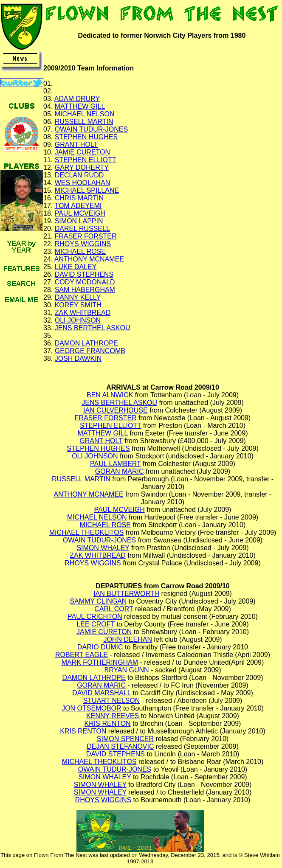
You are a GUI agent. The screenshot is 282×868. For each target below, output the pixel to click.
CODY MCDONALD (85, 282)
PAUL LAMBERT (115, 464)
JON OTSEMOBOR (91, 708)
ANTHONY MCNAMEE (89, 259)
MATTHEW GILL (80, 106)
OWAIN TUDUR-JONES (91, 129)
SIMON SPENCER (125, 739)
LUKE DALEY (76, 267)
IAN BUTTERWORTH (126, 594)
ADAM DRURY (77, 99)
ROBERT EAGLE (82, 655)
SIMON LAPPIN (79, 221)
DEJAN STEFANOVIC (120, 746)
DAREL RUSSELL (82, 229)
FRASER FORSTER (86, 236)
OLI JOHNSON (78, 320)
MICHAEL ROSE (80, 251)
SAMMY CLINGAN (98, 601)
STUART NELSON (112, 701)
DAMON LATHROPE (86, 343)
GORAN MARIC (120, 471)
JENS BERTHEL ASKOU (93, 328)
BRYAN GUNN (126, 670)
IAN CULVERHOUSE (116, 410)
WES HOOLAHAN (83, 183)
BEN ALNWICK (110, 395)
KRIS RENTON (108, 723)
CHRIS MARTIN (79, 198)
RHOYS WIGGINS (83, 244)
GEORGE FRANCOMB (90, 351)
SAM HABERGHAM (85, 290)
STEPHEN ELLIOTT (86, 160)
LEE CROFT (96, 624)
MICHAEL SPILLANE (87, 190)
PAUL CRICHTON (95, 617)
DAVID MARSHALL (102, 693)
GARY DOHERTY (82, 167)
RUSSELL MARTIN (84, 122)
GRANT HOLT (76, 145)
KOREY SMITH (78, 305)
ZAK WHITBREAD (83, 313)
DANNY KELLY (78, 297)
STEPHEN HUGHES (86, 137)
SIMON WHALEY (103, 548)
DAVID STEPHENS (84, 274)
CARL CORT (114, 609)
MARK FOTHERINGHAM (100, 662)
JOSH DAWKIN (78, 358)
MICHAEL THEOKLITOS (87, 532)
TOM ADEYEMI (78, 206)
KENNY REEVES (113, 716)
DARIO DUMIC (100, 647)
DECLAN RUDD (79, 175)
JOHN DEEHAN (128, 639)
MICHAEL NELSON (85, 114)
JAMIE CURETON (82, 152)
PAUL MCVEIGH (80, 213)
